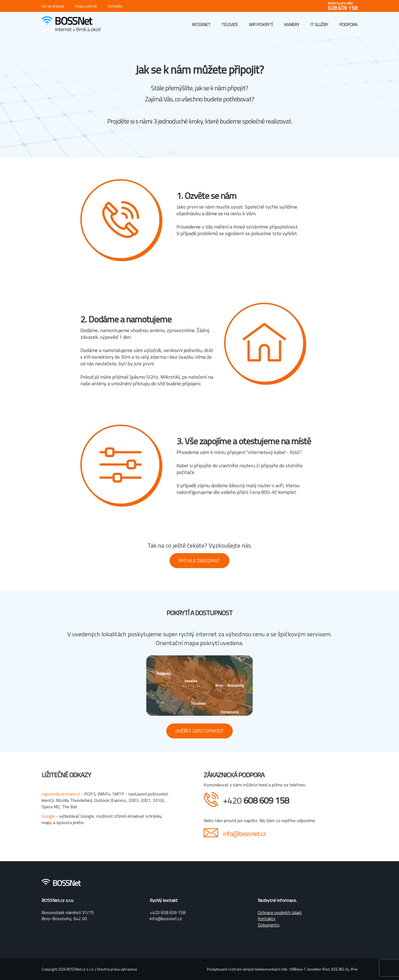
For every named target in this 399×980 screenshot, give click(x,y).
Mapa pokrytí (86, 6)
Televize (230, 24)
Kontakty (115, 6)
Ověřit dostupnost (199, 731)
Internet (201, 24)
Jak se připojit (53, 6)
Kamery (292, 24)
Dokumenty (269, 925)
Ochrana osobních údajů (280, 912)
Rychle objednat (199, 560)
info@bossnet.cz (244, 833)
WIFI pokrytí (261, 24)
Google (49, 816)
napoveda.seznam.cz (61, 794)
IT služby (319, 24)
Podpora (348, 24)
